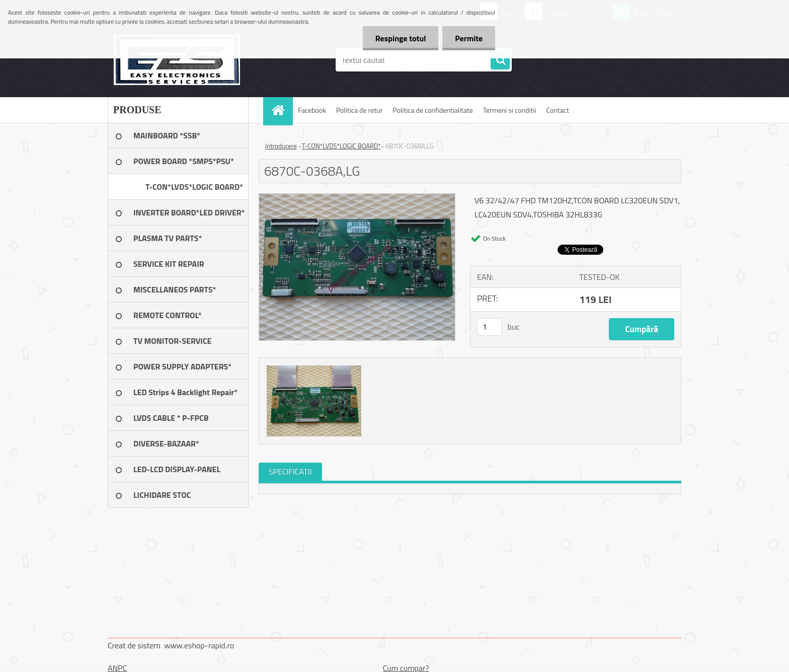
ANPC (117, 668)
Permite (469, 38)
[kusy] (490, 327)
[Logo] (177, 60)
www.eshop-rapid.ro (199, 645)
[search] (500, 60)
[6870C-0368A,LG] (357, 198)
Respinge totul (400, 38)
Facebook (312, 110)
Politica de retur (360, 110)
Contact (558, 110)
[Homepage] (281, 110)
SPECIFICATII (290, 472)
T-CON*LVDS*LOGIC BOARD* (341, 146)
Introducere (281, 146)
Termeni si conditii (510, 110)
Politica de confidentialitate (432, 110)
